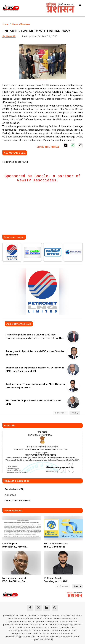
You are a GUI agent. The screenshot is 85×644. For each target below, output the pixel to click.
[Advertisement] (44, 210)
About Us (10, 426)
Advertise (10, 495)
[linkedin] (47, 608)
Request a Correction (17, 481)
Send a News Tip (15, 489)
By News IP (9, 36)
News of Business (21, 24)
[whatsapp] (55, 608)
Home (5, 24)
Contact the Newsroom (18, 501)
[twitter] (38, 608)
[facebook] (30, 608)
